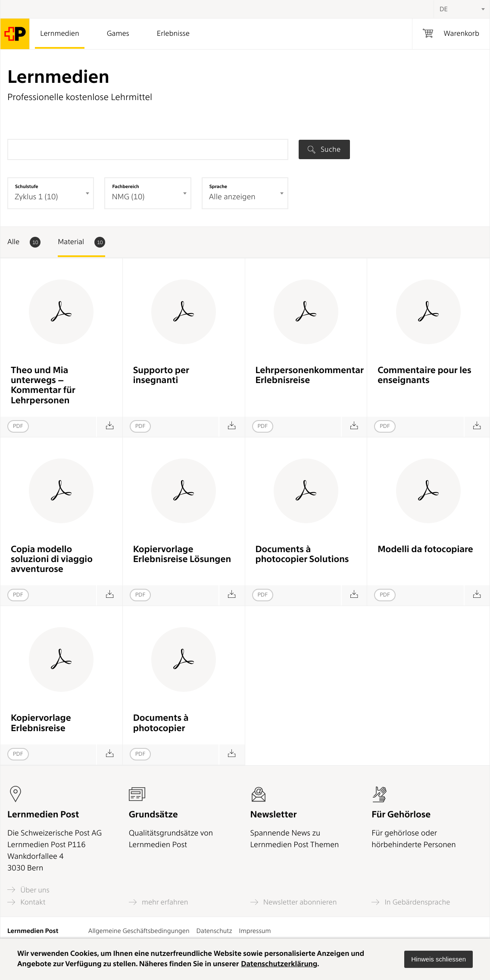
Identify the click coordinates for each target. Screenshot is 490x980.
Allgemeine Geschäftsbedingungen (139, 931)
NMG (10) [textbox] (128, 197)
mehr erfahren (159, 902)
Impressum (255, 931)
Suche (324, 149)
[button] (439, 959)
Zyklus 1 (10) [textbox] (36, 197)
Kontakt (26, 902)
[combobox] (462, 9)
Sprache (218, 186)
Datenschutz (214, 931)
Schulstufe (27, 186)
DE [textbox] (444, 9)
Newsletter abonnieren (294, 902)
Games (118, 34)
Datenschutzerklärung (279, 964)
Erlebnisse (173, 34)
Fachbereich (125, 186)
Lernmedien (59, 34)
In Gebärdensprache (411, 902)
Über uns (28, 890)
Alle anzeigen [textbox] (232, 197)
